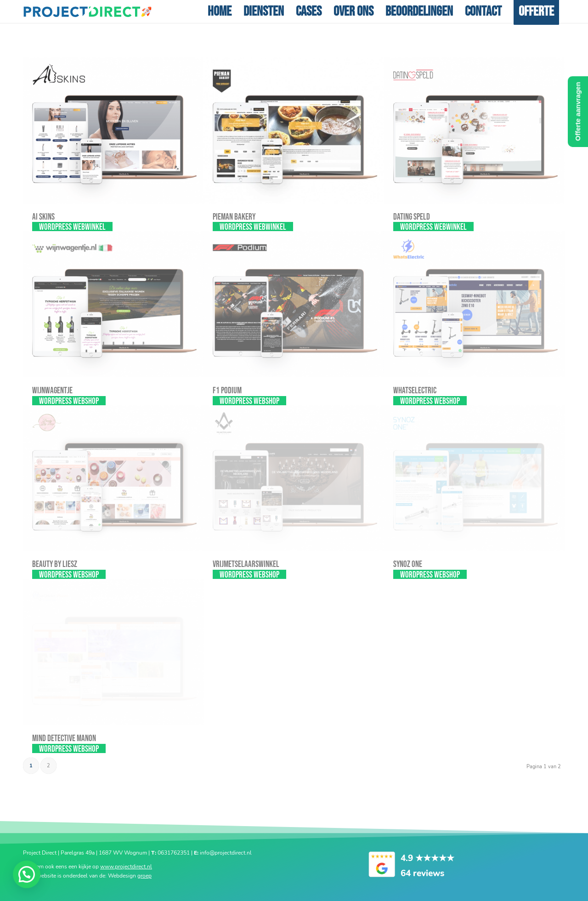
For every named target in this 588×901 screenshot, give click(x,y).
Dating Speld (412, 217)
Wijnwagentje (52, 391)
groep (144, 875)
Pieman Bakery (234, 217)
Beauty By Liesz (55, 564)
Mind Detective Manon (64, 739)
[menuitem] (220, 11)
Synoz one (408, 564)
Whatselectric (415, 391)
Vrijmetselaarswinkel (246, 564)
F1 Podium (227, 391)
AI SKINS (43, 217)
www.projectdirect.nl (126, 866)
